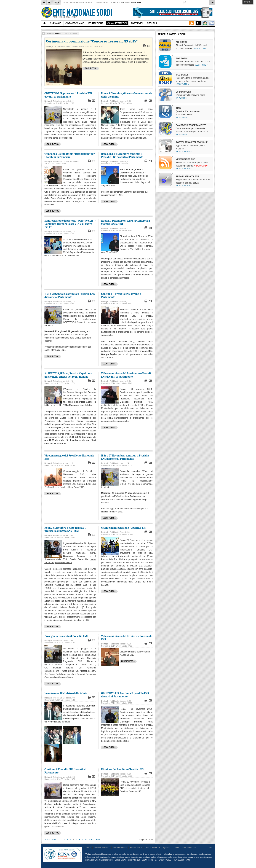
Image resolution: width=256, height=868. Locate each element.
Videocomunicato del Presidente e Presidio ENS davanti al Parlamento (127, 375)
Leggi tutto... (91, 68)
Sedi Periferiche (189, 848)
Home (58, 34)
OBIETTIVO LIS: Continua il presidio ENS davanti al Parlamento (125, 695)
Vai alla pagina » (184, 152)
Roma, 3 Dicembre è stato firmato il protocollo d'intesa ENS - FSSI (65, 529)
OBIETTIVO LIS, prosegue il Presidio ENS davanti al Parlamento (68, 95)
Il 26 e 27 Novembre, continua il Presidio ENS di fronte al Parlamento (125, 457)
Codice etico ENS (153, 848)
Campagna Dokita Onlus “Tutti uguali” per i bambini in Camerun (70, 155)
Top (210, 848)
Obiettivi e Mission (102, 848)
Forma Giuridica (120, 848)
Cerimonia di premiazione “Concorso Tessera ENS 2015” (92, 41)
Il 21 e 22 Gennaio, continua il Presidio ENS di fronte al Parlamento (70, 295)
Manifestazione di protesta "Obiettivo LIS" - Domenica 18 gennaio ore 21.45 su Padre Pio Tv (70, 224)
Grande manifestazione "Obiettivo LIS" (124, 528)
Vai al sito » (181, 98)
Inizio (48, 840)
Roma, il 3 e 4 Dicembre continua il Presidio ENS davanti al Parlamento (122, 155)
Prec (54, 840)
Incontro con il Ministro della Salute (66, 693)
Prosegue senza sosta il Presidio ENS (66, 636)
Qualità (166, 848)
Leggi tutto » (200, 49)
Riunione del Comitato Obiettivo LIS (122, 769)
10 (86, 840)
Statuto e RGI (136, 848)
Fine (98, 840)
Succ (91, 840)
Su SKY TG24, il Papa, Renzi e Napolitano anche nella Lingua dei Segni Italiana (68, 375)
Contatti (176, 848)
